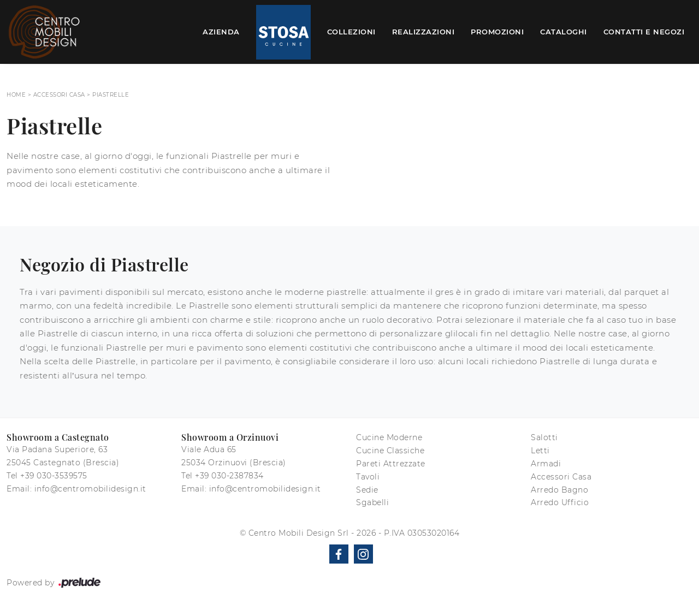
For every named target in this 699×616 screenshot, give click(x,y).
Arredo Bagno (559, 490)
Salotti (544, 437)
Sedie (367, 490)
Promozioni (497, 32)
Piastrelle (111, 95)
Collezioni (351, 32)
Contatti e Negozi (644, 32)
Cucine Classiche (390, 451)
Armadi (546, 464)
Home (16, 95)
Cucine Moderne (389, 437)
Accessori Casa (59, 95)
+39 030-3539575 (54, 476)
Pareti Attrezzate (391, 464)
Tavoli (368, 477)
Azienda (221, 32)
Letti (540, 451)
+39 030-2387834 (229, 476)
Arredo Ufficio (560, 502)
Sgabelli (372, 502)
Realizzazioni (423, 32)
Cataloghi (564, 32)
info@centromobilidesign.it (90, 489)
